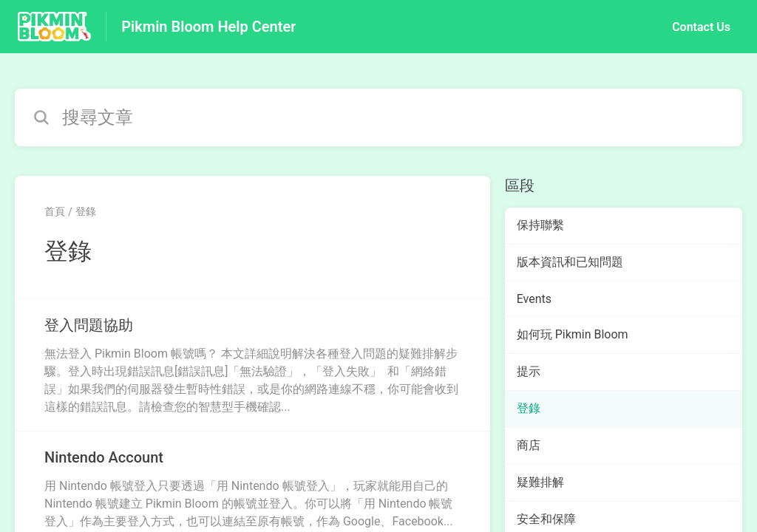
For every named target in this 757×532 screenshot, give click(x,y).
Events (534, 299)
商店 (529, 445)
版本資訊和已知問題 (570, 262)
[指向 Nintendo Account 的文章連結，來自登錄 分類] (252, 488)
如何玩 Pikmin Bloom (573, 334)
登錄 (86, 211)
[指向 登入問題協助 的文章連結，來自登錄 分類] (252, 365)
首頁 (55, 211)
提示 (529, 371)
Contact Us (701, 27)
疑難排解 (540, 482)
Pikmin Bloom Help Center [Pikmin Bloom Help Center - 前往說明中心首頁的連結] (208, 27)
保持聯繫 (540, 225)
